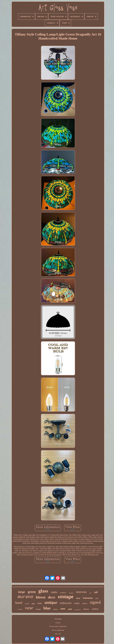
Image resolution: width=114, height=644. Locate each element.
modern (71, 593)
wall (90, 593)
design (38, 609)
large (22, 592)
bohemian (88, 598)
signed (95, 602)
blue (47, 608)
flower (86, 609)
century (63, 593)
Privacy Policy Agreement (58, 626)
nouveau (81, 592)
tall (96, 592)
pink (33, 604)
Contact (58, 623)
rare (63, 609)
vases (85, 603)
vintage (66, 597)
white (77, 603)
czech (27, 604)
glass (43, 591)
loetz (40, 603)
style (70, 609)
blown (41, 597)
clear (78, 598)
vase (29, 608)
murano (25, 597)
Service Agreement (58, 630)
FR (60, 634)
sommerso (78, 610)
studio (54, 592)
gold (97, 598)
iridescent (66, 603)
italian (55, 609)
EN (56, 634)
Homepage (58, 619)
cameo (95, 609)
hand (19, 603)
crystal (20, 609)
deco (52, 597)
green (32, 592)
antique (51, 602)
